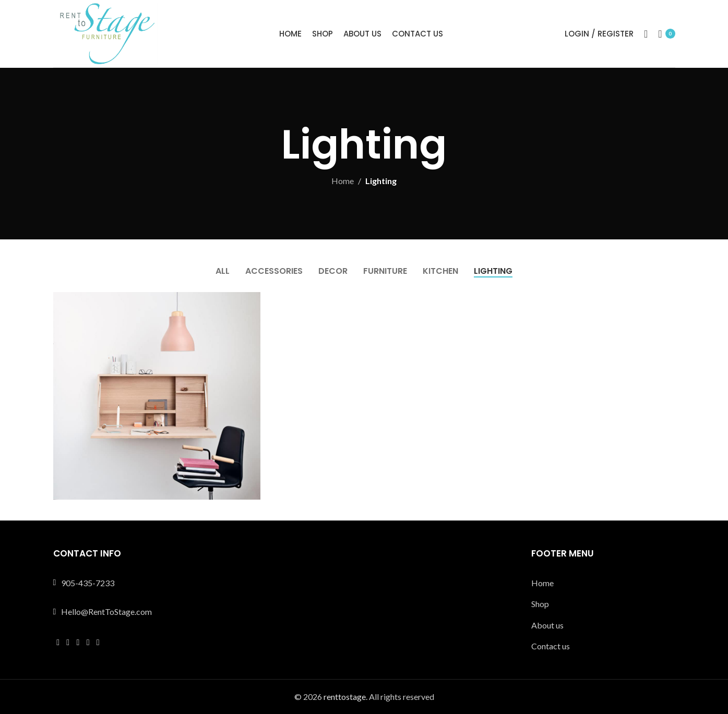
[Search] (646, 34)
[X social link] (68, 642)
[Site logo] (105, 33)
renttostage (345, 697)
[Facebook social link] (58, 642)
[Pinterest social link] (98, 642)
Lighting (381, 181)
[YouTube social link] (88, 642)
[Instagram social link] (78, 642)
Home (343, 181)
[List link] (603, 583)
